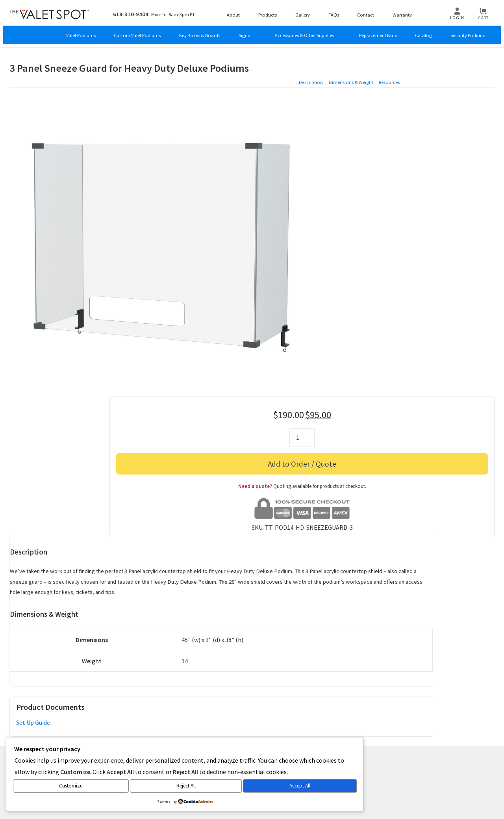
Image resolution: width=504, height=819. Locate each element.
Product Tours (193, 698)
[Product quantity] (409, 122)
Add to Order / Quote (409, 149)
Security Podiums (469, 33)
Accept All (128, 786)
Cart (486, 15)
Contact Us (56, 698)
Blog (83, 698)
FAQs (338, 12)
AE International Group (301, 668)
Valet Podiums (46, 33)
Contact (372, 12)
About (231, 12)
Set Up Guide (33, 595)
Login (460, 15)
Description (397, 66)
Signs (224, 33)
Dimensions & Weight (439, 66)
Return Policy (378, 698)
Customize (36, 786)
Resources (481, 66)
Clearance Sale (422, 698)
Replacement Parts (371, 33)
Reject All (83, 786)
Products (267, 12)
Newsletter (233, 698)
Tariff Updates (467, 698)
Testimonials (273, 698)
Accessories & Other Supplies (290, 33)
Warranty (411, 12)
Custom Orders (147, 698)
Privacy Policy (335, 698)
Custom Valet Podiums (107, 33)
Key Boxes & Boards (175, 33)
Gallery (305, 12)
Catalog (421, 33)
